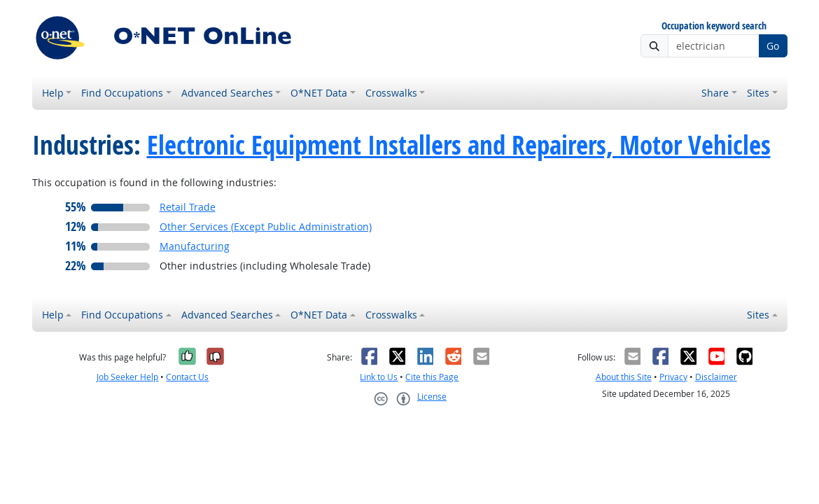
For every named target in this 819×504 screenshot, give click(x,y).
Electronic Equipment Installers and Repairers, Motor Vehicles (459, 145)
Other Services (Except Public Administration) (266, 226)
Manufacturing (195, 246)
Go (773, 46)
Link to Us (379, 377)
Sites (758, 93)
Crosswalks (391, 93)
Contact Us (187, 377)
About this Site (624, 377)
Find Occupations (122, 93)
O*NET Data (319, 93)
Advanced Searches (227, 93)
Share (715, 93)
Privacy (673, 377)
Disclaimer (716, 377)
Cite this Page (432, 377)
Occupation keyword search (714, 26)
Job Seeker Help (127, 377)
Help (53, 93)
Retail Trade (188, 207)
